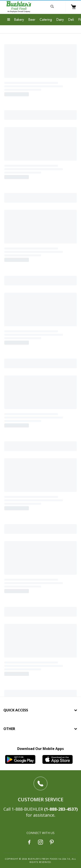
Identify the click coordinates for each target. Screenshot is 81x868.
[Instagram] (40, 843)
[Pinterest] (52, 843)
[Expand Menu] (9, 20)
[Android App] (22, 759)
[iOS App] (59, 759)
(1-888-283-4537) (61, 809)
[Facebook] (29, 843)
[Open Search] (52, 7)
